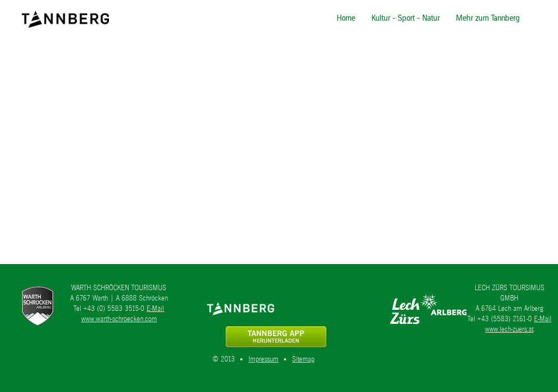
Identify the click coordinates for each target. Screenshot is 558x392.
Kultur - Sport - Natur (406, 18)
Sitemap (303, 359)
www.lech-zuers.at (509, 329)
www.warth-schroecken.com (119, 319)
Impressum (263, 359)
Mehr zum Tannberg (488, 18)
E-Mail (155, 308)
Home (346, 18)
